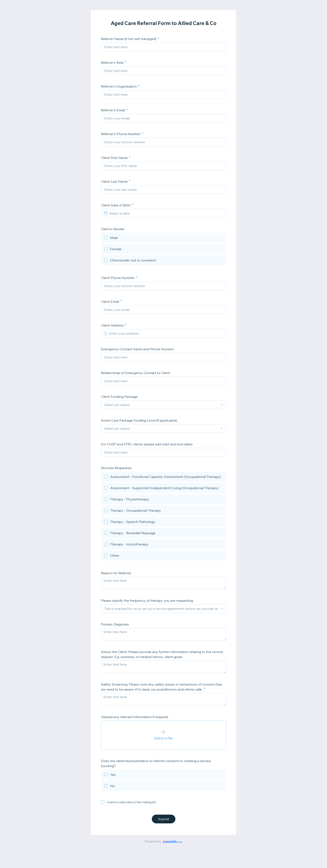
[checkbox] (163, 238)
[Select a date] (166, 213)
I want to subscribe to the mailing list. (132, 802)
